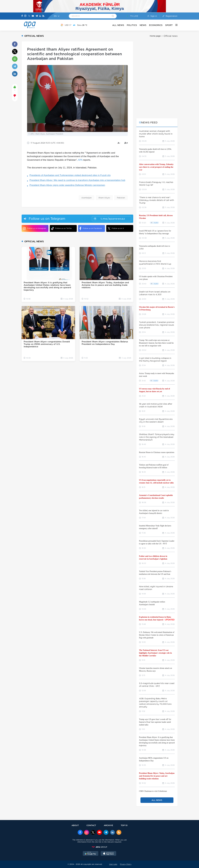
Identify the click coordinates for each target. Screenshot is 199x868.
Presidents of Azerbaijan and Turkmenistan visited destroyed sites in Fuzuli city (70, 175)
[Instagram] (25, 16)
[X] (29, 16)
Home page (155, 36)
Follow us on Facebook (91, 228)
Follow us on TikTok (61, 228)
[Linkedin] (40, 16)
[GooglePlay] (91, 854)
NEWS (143, 25)
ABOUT (75, 825)
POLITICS (132, 25)
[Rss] (43, 16)
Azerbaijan (87, 198)
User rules (113, 864)
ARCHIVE (108, 825)
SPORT (169, 25)
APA (80, 160)
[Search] (113, 16)
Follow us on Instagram (35, 228)
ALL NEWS (118, 25)
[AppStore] (108, 854)
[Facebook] (22, 16)
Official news (171, 36)
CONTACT (91, 825)
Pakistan (121, 198)
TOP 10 (124, 825)
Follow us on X (116, 228)
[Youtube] (33, 16)
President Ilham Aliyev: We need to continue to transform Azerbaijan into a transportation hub (77, 180)
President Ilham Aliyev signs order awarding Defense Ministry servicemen (67, 185)
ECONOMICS (156, 25)
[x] (93, 833)
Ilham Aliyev (104, 198)
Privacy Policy (126, 864)
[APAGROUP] (100, 847)
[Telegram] (37, 16)
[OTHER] (175, 25)
